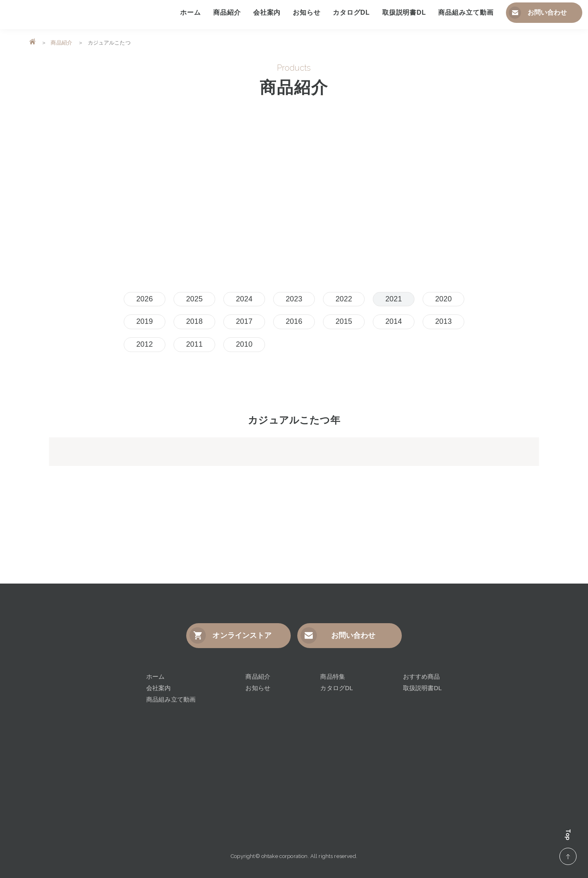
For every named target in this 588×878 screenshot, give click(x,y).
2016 (294, 321)
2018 (195, 321)
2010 (244, 344)
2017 (244, 321)
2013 (444, 321)
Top (568, 847)
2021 (394, 299)
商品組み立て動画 (171, 699)
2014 (394, 321)
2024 (244, 299)
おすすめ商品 (422, 676)
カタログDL (336, 688)
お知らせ (258, 688)
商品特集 (333, 676)
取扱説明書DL (422, 688)
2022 (344, 299)
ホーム (155, 676)
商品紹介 (61, 43)
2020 (444, 299)
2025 (195, 299)
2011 (195, 344)
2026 (145, 299)
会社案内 (159, 688)
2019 (145, 321)
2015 (344, 321)
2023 (294, 299)
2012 (145, 344)
